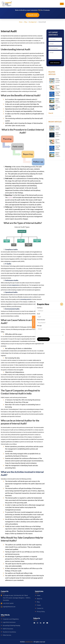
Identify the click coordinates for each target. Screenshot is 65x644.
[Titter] (44, 623)
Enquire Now (32, 15)
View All (51, 113)
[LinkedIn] (41, 623)
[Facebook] (34, 623)
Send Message (55, 63)
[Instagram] (37, 623)
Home (21, 22)
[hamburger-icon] (62, 4)
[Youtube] (47, 623)
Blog (26, 22)
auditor (10, 198)
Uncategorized (33, 22)
